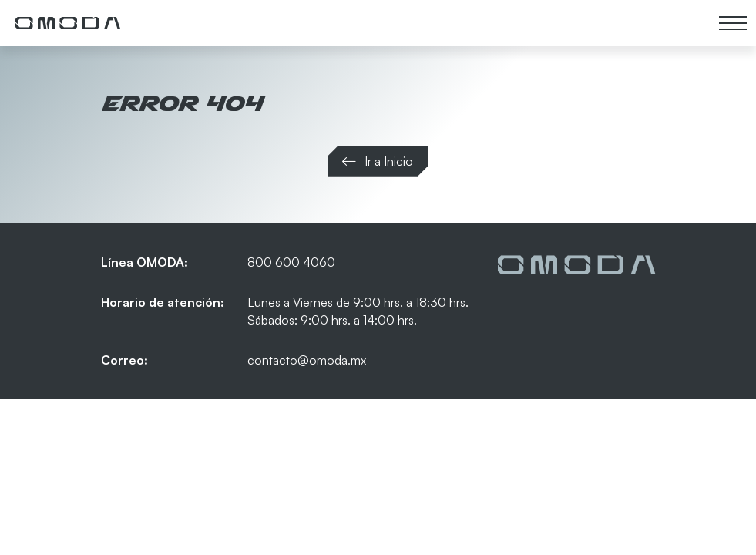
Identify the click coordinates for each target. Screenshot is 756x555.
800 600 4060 (291, 262)
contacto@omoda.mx (307, 360)
